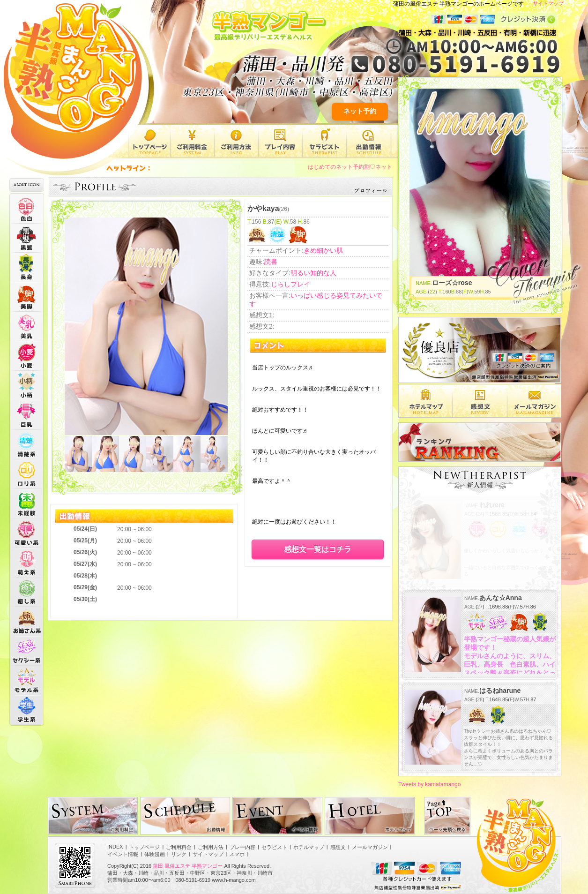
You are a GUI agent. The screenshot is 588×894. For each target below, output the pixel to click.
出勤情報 (369, 141)
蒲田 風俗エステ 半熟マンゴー (188, 866)
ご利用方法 (236, 141)
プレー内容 (280, 141)
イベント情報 (123, 854)
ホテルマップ (309, 847)
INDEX (115, 847)
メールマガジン (370, 847)
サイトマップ (548, 3)
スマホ (237, 854)
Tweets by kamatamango (429, 784)
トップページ (149, 141)
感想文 (480, 401)
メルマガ (534, 401)
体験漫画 (155, 854)
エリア (425, 401)
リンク (179, 854)
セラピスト (324, 141)
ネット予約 (360, 111)
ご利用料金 (192, 141)
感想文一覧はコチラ (318, 549)
